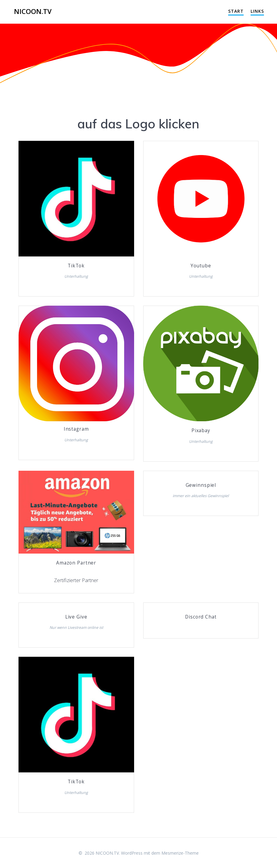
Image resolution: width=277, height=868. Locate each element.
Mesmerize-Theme (180, 853)
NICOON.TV (33, 12)
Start (236, 11)
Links (257, 11)
